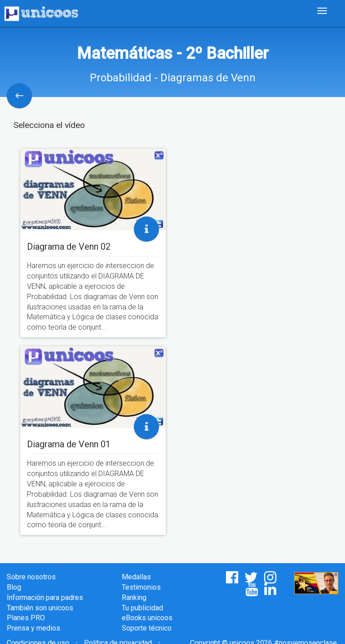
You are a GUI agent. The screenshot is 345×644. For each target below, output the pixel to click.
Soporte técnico (147, 628)
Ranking (134, 598)
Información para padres (45, 598)
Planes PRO (26, 618)
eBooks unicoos (147, 618)
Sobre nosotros (31, 577)
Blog (14, 587)
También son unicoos (40, 608)
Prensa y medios (33, 628)
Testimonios (141, 587)
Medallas (136, 577)
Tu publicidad (142, 608)
